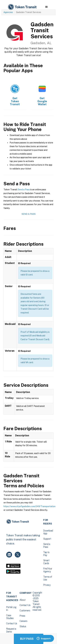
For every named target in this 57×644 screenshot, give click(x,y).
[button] (46, 7)
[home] (22, 7)
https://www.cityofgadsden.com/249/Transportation (29, 506)
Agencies (8, 12)
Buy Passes (29, 639)
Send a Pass (24, 190)
